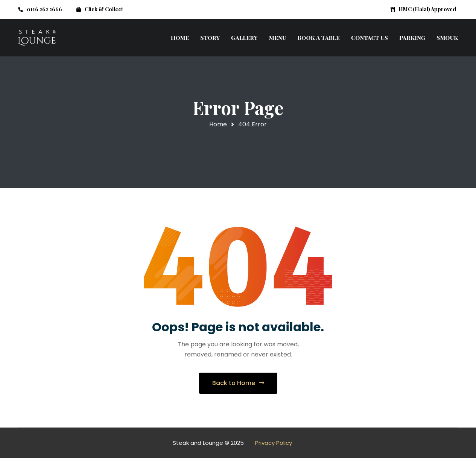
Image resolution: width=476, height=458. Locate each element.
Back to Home (238, 383)
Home (218, 124)
